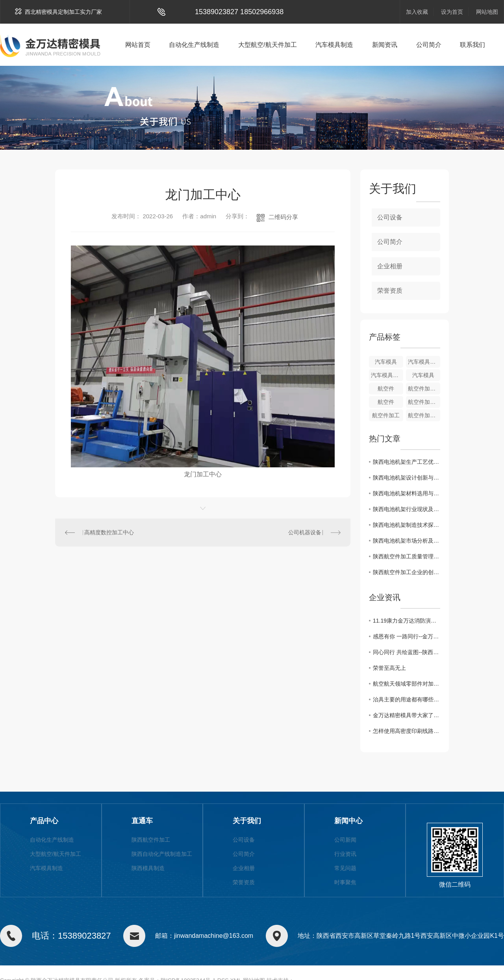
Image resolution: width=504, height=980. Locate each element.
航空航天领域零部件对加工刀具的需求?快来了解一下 (407, 684)
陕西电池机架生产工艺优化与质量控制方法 (407, 462)
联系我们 (472, 45)
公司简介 (429, 45)
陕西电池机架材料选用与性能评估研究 (407, 493)
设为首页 (452, 12)
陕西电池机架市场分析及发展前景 (407, 541)
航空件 (386, 389)
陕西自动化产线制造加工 (162, 854)
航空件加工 (386, 415)
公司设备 (390, 217)
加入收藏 (417, 12)
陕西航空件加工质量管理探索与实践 (407, 556)
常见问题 (345, 868)
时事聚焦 (345, 882)
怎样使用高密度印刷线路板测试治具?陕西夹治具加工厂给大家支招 (407, 731)
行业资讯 (345, 854)
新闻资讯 (385, 45)
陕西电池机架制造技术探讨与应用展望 (407, 525)
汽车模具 (386, 362)
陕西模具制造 (148, 868)
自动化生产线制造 (194, 45)
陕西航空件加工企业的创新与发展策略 (407, 572)
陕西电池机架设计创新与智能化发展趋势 (407, 478)
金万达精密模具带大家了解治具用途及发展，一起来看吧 (407, 715)
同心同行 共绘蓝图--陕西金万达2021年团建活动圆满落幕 (407, 652)
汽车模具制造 (334, 45)
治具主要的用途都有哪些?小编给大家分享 (407, 699)
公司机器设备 (305, 532)
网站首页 (138, 45)
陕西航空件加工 (151, 840)
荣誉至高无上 (389, 668)
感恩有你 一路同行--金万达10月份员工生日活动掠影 (407, 636)
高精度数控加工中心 (109, 532)
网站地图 (487, 12)
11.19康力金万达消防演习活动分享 (407, 621)
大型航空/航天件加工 (267, 45)
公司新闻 (345, 840)
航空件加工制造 (424, 389)
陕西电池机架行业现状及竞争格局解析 (407, 509)
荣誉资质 (390, 291)
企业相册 (390, 266)
